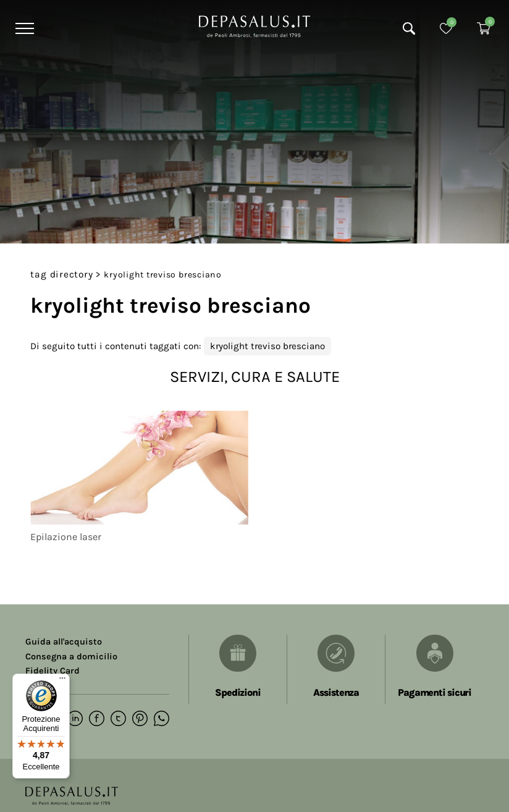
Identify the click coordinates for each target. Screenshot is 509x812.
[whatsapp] (162, 719)
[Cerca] (409, 28)
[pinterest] (140, 719)
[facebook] (97, 719)
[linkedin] (75, 719)
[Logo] (254, 25)
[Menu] (23, 28)
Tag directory (61, 274)
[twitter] (118, 719)
